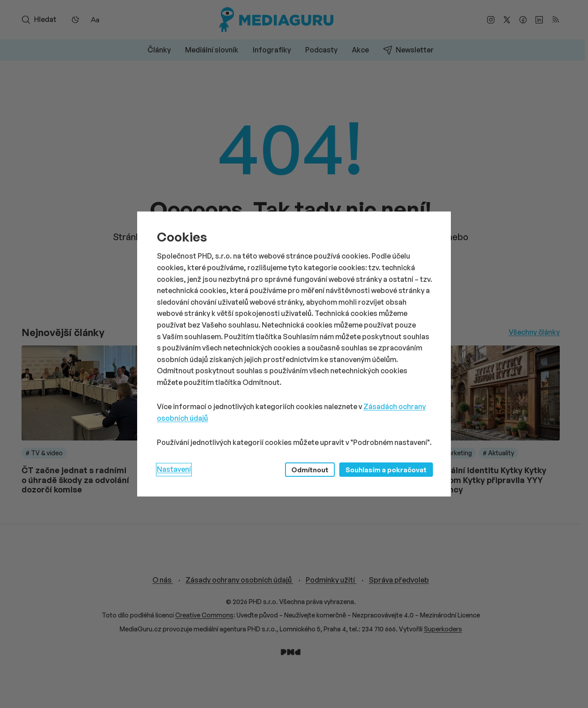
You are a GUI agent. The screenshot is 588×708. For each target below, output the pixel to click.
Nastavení (174, 469)
